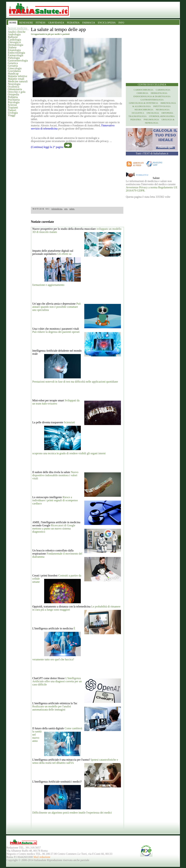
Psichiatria (14, 100)
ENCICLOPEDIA (107, 23)
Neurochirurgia (144, 110)
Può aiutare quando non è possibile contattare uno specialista (56, 307)
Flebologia (14, 58)
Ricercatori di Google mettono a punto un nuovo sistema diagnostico (54, 529)
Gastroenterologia (18, 60)
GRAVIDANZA (56, 23)
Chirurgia (142, 93)
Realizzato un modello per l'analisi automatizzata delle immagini (52, 708)
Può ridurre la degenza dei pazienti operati (56, 332)
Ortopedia (13, 94)
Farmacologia (16, 55)
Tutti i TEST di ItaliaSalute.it (152, 153)
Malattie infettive (18, 76)
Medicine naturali (18, 81)
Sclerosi (12, 105)
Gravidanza (14, 71)
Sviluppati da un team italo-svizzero (56, 402)
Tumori (12, 110)
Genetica (13, 63)
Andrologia (14, 34)
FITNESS (41, 23)
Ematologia (14, 50)
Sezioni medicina (18, 28)
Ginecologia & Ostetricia (144, 103)
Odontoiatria (15, 89)
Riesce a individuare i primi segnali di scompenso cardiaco (55, 500)
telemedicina (57, 209)
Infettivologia (162, 106)
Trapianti (13, 107)
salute (72, 209)
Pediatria (13, 97)
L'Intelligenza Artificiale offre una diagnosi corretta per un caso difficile (57, 681)
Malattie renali (16, 79)
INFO (121, 23)
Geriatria (13, 66)
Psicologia (14, 102)
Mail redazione (42, 857)
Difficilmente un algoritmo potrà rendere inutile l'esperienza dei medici (72, 813)
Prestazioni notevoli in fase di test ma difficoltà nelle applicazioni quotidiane (75, 382)
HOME (13, 23)
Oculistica (14, 87)
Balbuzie (13, 37)
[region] (77, 176)
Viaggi (12, 115)
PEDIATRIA (73, 23)
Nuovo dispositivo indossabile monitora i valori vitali (55, 475)
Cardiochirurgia (144, 90)
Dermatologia (16, 45)
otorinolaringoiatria (162, 116)
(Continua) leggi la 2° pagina (47, 147)
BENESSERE (26, 23)
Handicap (13, 74)
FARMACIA (89, 23)
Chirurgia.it (14, 42)
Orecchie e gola (17, 92)
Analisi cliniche (17, 32)
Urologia (13, 113)
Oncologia (153, 113)
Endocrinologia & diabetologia (152, 96)
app (66, 209)
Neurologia (14, 84)
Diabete (12, 47)
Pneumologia (151, 120)
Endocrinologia (16, 53)
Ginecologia (15, 68)
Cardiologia (14, 40)
